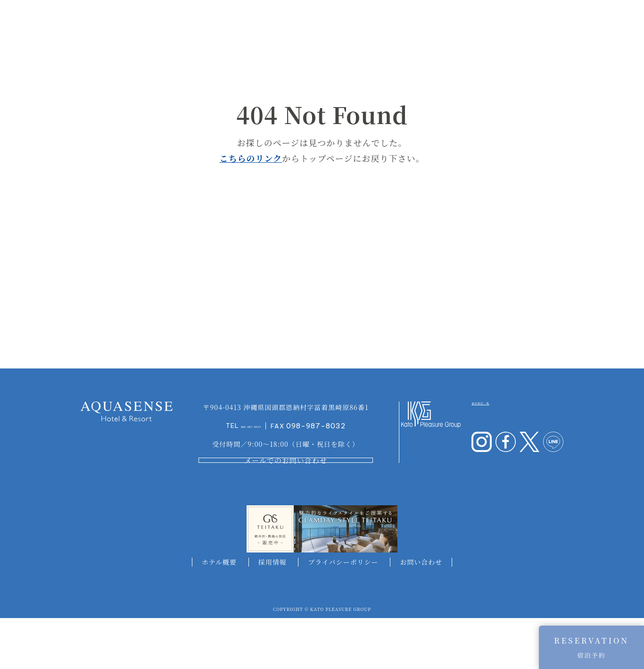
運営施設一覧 (498, 442)
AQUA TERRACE (307, 23)
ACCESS (591, 23)
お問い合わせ (421, 613)
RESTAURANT (436, 23)
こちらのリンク (251, 158)
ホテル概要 (219, 613)
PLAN (473, 23)
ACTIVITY (557, 23)
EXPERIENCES (511, 23)
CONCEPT (152, 23)
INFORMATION (198, 23)
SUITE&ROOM (252, 23)
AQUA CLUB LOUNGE (373, 23)
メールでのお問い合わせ (286, 504)
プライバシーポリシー (343, 613)
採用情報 (272, 613)
